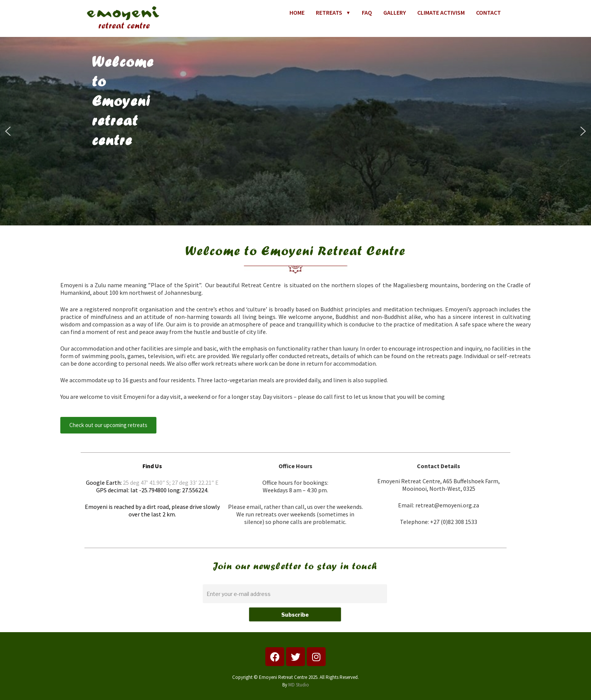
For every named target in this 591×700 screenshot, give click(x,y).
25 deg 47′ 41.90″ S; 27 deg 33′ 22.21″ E (171, 482)
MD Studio (299, 685)
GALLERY (395, 12)
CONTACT (488, 12)
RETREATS (333, 12)
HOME (297, 12)
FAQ (367, 12)
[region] (295, 131)
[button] (8, 131)
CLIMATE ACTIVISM (441, 12)
